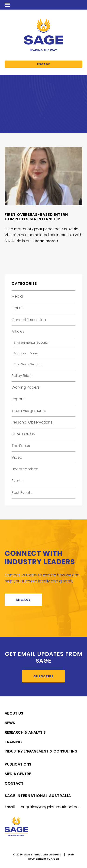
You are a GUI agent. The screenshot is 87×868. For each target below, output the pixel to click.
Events (18, 481)
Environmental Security (31, 343)
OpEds (18, 308)
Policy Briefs (22, 376)
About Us (14, 713)
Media (17, 296)
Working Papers (26, 387)
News (10, 723)
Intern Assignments (29, 411)
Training (13, 742)
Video (17, 457)
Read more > (47, 241)
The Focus (21, 446)
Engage (43, 64)
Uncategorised (25, 469)
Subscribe (43, 676)
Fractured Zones (26, 353)
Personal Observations (32, 422)
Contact (14, 783)
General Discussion (29, 320)
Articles (18, 331)
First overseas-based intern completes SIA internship (36, 217)
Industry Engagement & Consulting (41, 751)
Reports (19, 399)
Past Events (22, 493)
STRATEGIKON (23, 434)
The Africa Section (28, 364)
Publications (18, 764)
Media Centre (18, 774)
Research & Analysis (25, 732)
